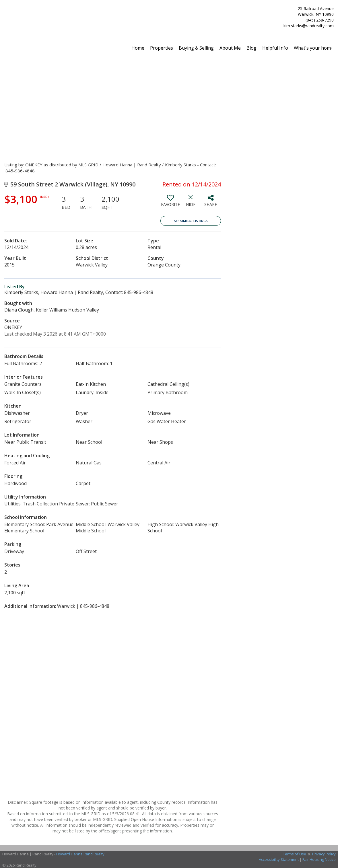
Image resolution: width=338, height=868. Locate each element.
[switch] (170, 203)
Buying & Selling (196, 48)
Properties (162, 48)
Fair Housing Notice (319, 859)
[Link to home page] (6, 15)
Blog (251, 48)
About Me (230, 48)
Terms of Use (295, 854)
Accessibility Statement (279, 859)
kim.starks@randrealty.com (309, 26)
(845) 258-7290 (320, 20)
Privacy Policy (324, 854)
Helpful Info (275, 48)
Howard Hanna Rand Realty (80, 854)
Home (138, 48)
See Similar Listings (191, 221)
